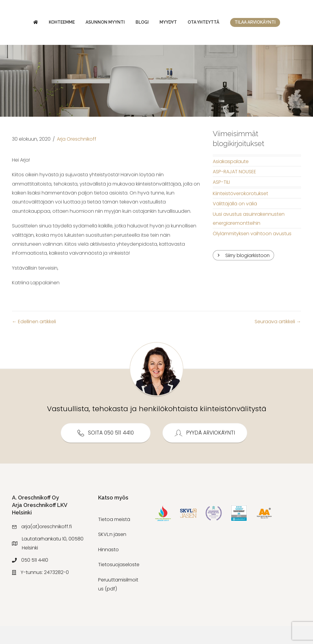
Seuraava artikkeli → (278, 340)
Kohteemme (41, 24)
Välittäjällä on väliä (235, 222)
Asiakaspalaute (231, 179)
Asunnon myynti (85, 24)
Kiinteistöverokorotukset (240, 211)
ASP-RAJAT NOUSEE (234, 190)
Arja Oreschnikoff (77, 157)
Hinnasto (108, 568)
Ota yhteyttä (284, 24)
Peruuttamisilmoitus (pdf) (118, 602)
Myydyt (249, 24)
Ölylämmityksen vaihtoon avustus (252, 252)
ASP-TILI (221, 200)
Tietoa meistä (114, 537)
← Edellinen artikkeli (34, 340)
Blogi (122, 24)
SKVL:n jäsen (112, 552)
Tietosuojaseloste (119, 583)
